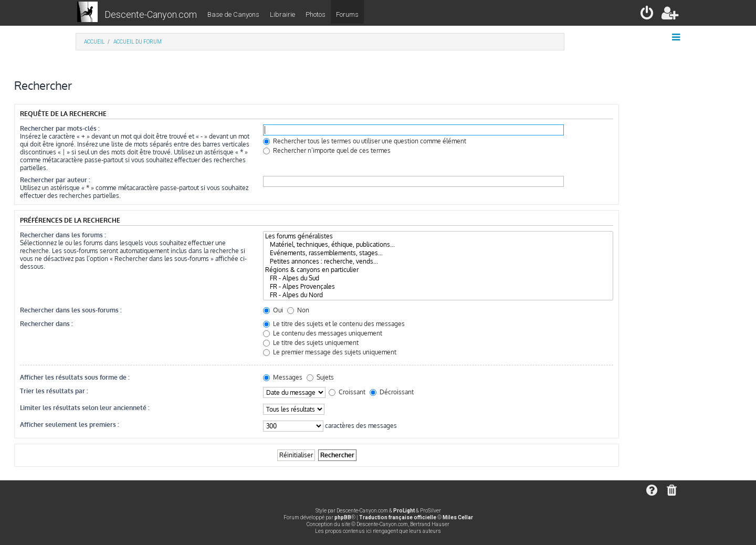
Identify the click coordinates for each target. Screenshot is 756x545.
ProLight (404, 511)
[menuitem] (648, 15)
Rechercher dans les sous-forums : (71, 310)
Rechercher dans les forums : (63, 235)
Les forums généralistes (438, 236)
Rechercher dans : (46, 324)
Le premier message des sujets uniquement (330, 352)
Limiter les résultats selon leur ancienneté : (85, 408)
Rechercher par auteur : (55, 180)
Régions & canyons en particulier (438, 270)
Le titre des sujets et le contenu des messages (334, 324)
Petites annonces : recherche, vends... (438, 261)
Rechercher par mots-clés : (60, 128)
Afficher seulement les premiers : (70, 425)
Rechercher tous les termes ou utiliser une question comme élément (365, 141)
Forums (347, 14)
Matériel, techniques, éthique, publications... (438, 245)
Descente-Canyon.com (151, 14)
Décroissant (392, 392)
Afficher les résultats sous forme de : (75, 377)
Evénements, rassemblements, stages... (438, 253)
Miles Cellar (458, 517)
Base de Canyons (233, 14)
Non (298, 310)
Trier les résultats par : (54, 391)
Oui (273, 310)
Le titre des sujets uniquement (311, 343)
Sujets (320, 377)
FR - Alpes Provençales (438, 287)
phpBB (343, 517)
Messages (283, 377)
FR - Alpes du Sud (438, 278)
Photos (316, 14)
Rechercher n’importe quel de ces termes (327, 150)
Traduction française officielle (398, 517)
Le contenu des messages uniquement (323, 333)
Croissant (347, 392)
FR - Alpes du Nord (438, 295)
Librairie (282, 14)
